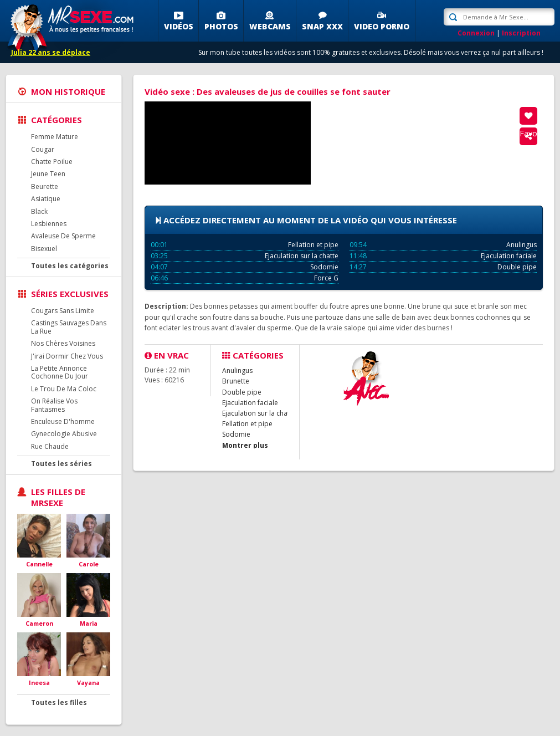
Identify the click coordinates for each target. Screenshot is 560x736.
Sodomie (245, 267)
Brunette (236, 381)
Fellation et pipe (245, 245)
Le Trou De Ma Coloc (64, 389)
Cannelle (39, 564)
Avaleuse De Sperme (63, 236)
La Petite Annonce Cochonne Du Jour (60, 372)
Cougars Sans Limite (63, 311)
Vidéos (179, 26)
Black (39, 211)
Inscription (521, 33)
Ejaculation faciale (443, 256)
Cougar (43, 149)
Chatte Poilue (52, 162)
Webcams (270, 26)
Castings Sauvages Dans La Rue (69, 327)
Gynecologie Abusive (64, 434)
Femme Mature (55, 137)
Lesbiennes (49, 224)
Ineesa (39, 683)
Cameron (39, 623)
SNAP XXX (322, 26)
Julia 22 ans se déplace (51, 52)
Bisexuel (44, 249)
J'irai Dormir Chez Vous (67, 356)
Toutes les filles (59, 702)
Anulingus (443, 245)
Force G (245, 278)
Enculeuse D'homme (63, 421)
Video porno (382, 26)
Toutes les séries (61, 464)
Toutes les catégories (70, 266)
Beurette (45, 186)
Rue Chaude (50, 446)
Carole (89, 564)
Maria (89, 623)
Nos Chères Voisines (63, 343)
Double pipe (443, 267)
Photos (221, 26)
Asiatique (46, 199)
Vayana (88, 683)
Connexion (476, 33)
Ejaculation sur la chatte (245, 256)
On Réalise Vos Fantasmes (54, 405)
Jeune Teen (48, 174)
